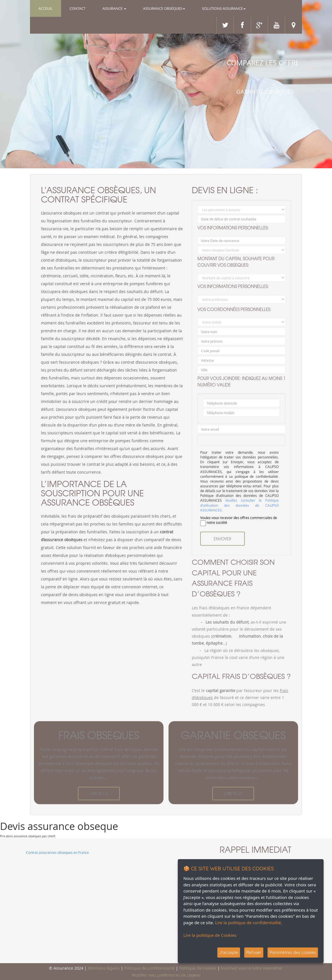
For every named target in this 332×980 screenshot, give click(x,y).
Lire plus (99, 793)
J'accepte (229, 952)
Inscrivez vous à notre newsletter (252, 968)
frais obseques (99, 735)
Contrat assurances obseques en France (57, 852)
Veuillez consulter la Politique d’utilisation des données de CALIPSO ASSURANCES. (239, 505)
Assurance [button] (114, 8)
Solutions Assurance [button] (224, 8)
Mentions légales (104, 968)
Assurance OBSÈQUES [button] (164, 8)
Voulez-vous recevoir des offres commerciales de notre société (239, 521)
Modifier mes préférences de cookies (166, 975)
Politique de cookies (198, 968)
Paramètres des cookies (293, 952)
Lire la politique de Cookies (210, 935)
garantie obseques (233, 735)
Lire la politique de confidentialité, (249, 923)
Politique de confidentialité (149, 968)
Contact (78, 8)
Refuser (254, 952)
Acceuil (50, 8)
